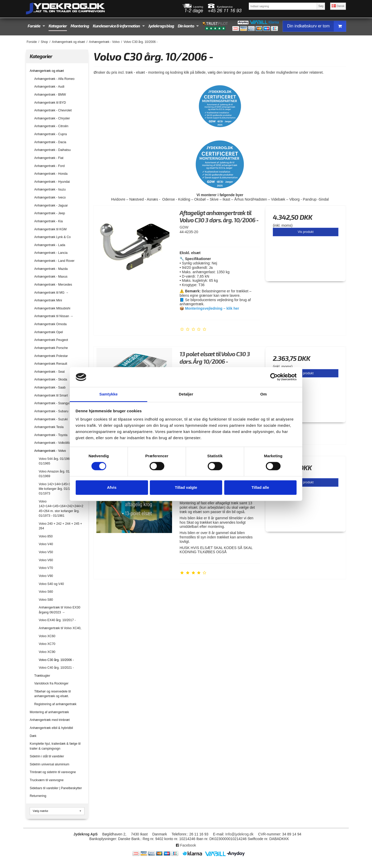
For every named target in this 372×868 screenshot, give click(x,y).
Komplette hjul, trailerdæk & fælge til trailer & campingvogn (55, 746)
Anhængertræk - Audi (49, 87)
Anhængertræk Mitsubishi (52, 308)
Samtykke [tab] (109, 394)
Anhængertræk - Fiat (49, 158)
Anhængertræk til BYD (50, 103)
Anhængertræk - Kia (49, 221)
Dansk (338, 6)
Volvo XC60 (47, 636)
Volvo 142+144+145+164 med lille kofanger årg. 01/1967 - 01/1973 (60, 489)
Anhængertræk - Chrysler (52, 118)
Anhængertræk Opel (49, 332)
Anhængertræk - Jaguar (51, 205)
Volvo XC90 (47, 652)
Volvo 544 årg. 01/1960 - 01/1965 (56, 461)
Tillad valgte (186, 487)
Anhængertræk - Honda (51, 174)
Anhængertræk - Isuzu (50, 189)
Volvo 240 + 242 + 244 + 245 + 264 (60, 526)
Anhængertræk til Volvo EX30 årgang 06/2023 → (60, 610)
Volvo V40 (46, 544)
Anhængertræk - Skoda (51, 379)
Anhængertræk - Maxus (51, 277)
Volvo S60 (46, 592)
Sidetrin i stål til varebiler (47, 756)
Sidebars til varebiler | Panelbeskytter (56, 788)
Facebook (186, 845)
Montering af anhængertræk (49, 712)
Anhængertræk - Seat (50, 372)
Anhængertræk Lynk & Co (53, 237)
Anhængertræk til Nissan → (54, 316)
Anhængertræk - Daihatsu (53, 150)
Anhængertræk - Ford (50, 166)
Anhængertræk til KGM (51, 229)
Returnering (38, 796)
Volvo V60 (46, 560)
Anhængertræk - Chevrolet (53, 110)
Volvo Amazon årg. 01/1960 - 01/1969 (59, 474)
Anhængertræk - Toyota (51, 435)
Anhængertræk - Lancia (51, 253)
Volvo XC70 (47, 644)
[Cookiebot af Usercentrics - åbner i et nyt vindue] (274, 377)
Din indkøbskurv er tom (316, 26)
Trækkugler (42, 676)
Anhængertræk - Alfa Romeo (55, 79)
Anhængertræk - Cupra (51, 134)
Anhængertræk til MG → (52, 293)
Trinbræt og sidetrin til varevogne (53, 772)
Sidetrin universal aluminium (49, 764)
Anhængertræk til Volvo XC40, (60, 628)
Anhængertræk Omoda (51, 324)
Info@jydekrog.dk (239, 834)
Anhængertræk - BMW (50, 95)
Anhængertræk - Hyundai (52, 182)
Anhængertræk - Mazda (51, 269)
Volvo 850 (46, 536)
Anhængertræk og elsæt (47, 71)
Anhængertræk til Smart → (53, 395)
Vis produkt (306, 232)
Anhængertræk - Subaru (51, 411)
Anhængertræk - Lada (50, 245)
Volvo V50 (46, 552)
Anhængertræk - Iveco (50, 197)
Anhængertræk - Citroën (51, 126)
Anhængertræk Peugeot (51, 340)
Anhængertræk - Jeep (50, 213)
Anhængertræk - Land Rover (55, 261)
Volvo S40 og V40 (51, 584)
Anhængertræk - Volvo (50, 451)
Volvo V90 (46, 576)
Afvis (112, 487)
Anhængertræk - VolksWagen (55, 443)
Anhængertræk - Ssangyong (54, 403)
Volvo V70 (46, 568)
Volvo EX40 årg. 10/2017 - (57, 620)
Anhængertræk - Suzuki (51, 419)
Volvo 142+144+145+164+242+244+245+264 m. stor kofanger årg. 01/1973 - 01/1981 (61, 509)
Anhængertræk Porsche (51, 348)
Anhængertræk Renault (51, 364)
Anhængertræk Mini (48, 300)
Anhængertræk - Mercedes (53, 285)
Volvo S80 (46, 600)
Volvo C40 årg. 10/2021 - (56, 668)
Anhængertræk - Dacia (50, 142)
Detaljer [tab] (186, 394)
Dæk (33, 736)
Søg (321, 6)
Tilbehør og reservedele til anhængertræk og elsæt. (53, 694)
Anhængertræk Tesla (49, 427)
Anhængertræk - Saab (50, 387)
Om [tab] (263, 394)
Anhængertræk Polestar (51, 356)
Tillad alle (260, 487)
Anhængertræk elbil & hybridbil (51, 728)
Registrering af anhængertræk (55, 704)
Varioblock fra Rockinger (52, 683)
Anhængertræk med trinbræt (50, 720)
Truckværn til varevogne (47, 780)
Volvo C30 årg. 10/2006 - (56, 660)
